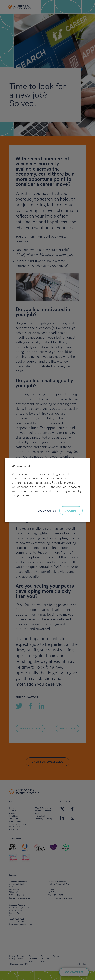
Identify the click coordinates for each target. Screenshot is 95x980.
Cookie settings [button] (47, 511)
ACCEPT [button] (71, 511)
